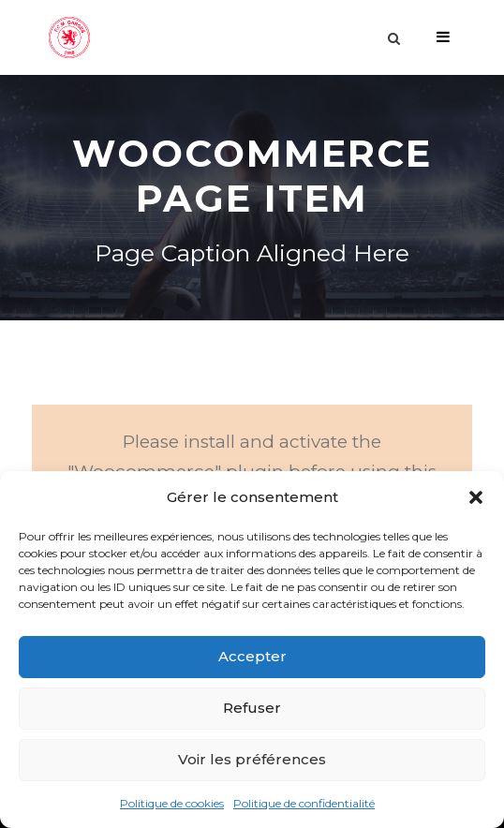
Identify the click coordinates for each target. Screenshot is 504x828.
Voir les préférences (252, 759)
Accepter (252, 656)
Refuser (252, 708)
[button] (476, 497)
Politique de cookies (172, 803)
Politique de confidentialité (304, 803)
